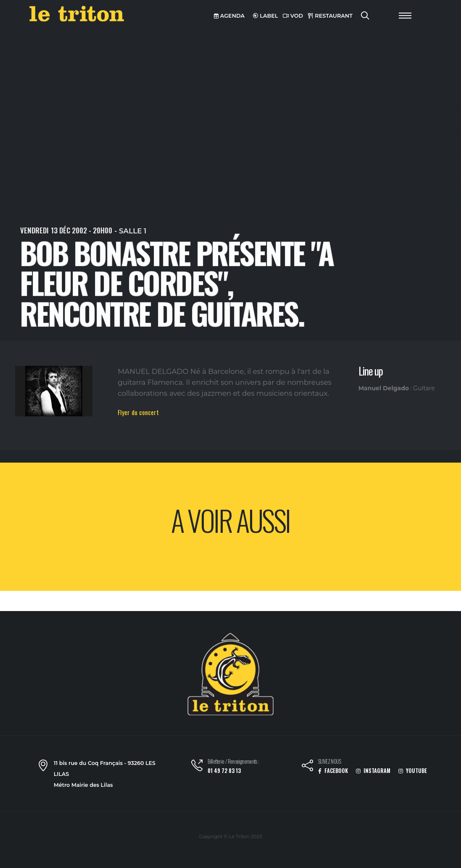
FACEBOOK (333, 771)
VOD (293, 16)
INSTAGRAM (373, 771)
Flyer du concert (138, 412)
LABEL (266, 16)
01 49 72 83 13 (224, 771)
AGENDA (229, 16)
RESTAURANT (330, 16)
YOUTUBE (413, 771)
